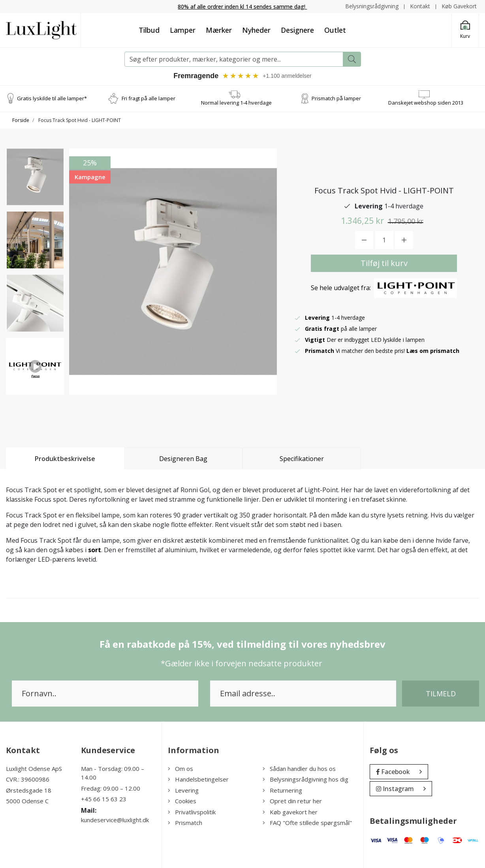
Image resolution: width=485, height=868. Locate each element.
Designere (297, 30)
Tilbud (149, 30)
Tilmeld (441, 694)
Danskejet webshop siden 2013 (426, 103)
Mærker (219, 30)
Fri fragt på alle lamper (149, 98)
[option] (35, 177)
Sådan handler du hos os (299, 769)
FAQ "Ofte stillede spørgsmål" (307, 823)
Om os (180, 769)
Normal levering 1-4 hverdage (236, 103)
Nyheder (256, 30)
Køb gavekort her (290, 812)
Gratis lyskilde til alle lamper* (52, 98)
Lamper (183, 30)
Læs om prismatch (433, 351)
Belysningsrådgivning (372, 6)
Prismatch (185, 823)
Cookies (182, 801)
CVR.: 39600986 (28, 779)
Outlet (335, 30)
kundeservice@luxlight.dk (115, 820)
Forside (21, 120)
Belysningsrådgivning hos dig (305, 779)
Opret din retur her (292, 801)
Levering (183, 790)
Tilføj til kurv (384, 263)
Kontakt (420, 6)
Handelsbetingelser (198, 779)
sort (95, 550)
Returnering (282, 790)
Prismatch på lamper (336, 98)
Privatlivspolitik (192, 812)
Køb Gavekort (459, 6)
